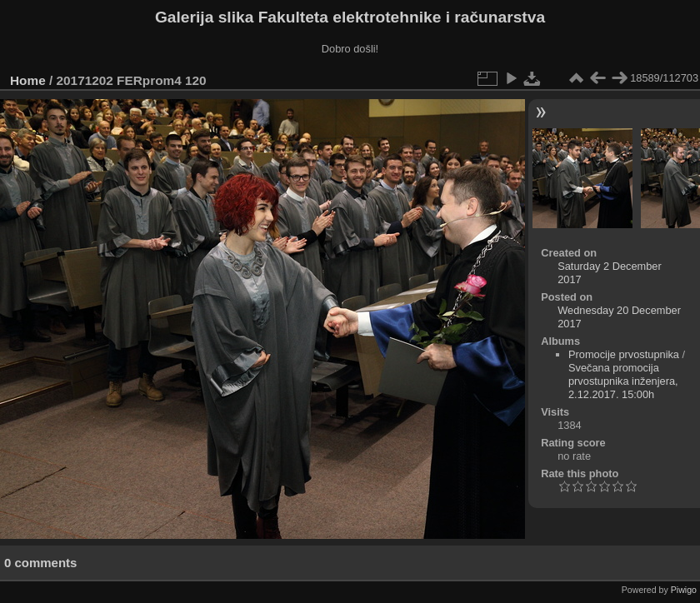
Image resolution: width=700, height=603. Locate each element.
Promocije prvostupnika (624, 354)
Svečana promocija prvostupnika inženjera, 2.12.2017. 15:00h (623, 381)
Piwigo (684, 590)
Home (28, 80)
